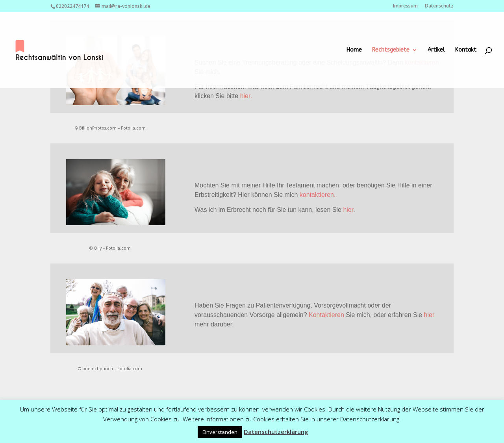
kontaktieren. (318, 195)
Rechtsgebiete (391, 50)
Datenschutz (439, 6)
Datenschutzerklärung (276, 432)
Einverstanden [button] (220, 432)
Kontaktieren (326, 315)
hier (348, 210)
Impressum (405, 6)
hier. (246, 96)
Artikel (436, 50)
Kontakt (466, 50)
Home (354, 50)
